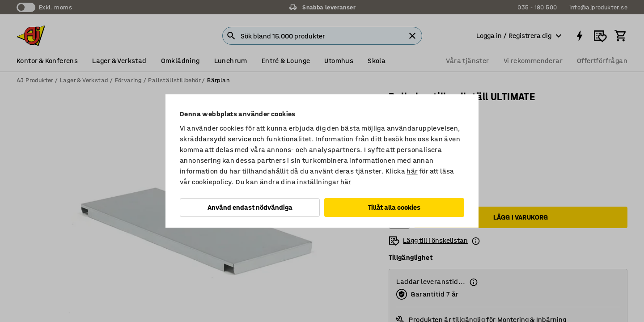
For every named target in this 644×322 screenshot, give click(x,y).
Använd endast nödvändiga (250, 207)
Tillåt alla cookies (394, 207)
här (412, 171)
